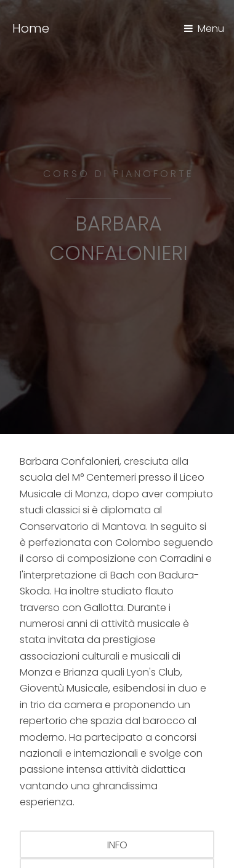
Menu (211, 29)
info (117, 845)
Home (31, 28)
